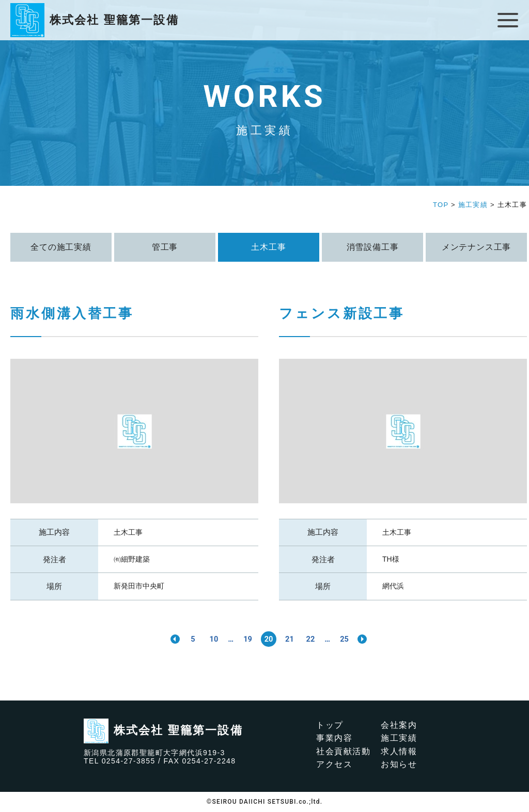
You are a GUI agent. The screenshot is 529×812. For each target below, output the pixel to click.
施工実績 (399, 738)
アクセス (334, 765)
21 (291, 639)
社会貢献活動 (344, 751)
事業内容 (334, 738)
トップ (330, 725)
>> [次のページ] (371, 639)
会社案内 (399, 725)
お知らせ (399, 765)
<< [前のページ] (166, 639)
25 (351, 639)
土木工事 (128, 532)
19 (246, 639)
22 (314, 639)
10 (209, 639)
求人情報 (399, 751)
